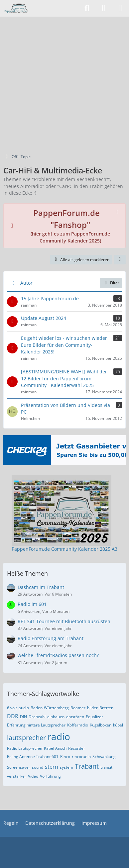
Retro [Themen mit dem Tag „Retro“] (65, 757)
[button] (120, 260)
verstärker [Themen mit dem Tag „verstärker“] (17, 776)
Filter (111, 283)
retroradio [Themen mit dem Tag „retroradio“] (81, 757)
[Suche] (87, 8)
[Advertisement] (64, 84)
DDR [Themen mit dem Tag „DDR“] (13, 716)
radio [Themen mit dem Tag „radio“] (59, 736)
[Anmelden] (104, 8)
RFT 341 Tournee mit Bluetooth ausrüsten (64, 621)
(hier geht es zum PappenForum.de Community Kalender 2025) (70, 227)
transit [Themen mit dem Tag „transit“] (106, 767)
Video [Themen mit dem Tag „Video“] (33, 776)
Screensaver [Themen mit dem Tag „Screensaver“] (19, 767)
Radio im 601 (32, 604)
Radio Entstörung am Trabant (51, 638)
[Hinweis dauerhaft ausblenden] (118, 211)
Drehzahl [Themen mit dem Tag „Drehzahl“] (37, 717)
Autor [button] (26, 283)
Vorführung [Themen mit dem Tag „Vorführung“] (50, 776)
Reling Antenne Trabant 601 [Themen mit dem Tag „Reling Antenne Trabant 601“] (33, 757)
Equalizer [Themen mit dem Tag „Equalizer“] (94, 717)
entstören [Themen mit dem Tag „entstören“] (75, 717)
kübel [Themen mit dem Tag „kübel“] (118, 725)
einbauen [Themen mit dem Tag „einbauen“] (56, 717)
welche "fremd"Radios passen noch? (58, 655)
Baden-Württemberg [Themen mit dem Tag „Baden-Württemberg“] (50, 708)
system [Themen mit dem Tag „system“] (66, 767)
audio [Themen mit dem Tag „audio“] (24, 708)
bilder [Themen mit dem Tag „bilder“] (92, 708)
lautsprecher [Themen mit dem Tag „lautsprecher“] (26, 738)
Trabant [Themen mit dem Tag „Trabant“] (87, 766)
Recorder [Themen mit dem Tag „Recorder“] (77, 748)
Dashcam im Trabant (41, 587)
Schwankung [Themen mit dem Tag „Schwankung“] (104, 757)
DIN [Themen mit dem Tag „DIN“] (23, 717)
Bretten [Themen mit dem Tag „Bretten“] (106, 708)
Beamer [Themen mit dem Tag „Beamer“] (78, 708)
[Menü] (120, 8)
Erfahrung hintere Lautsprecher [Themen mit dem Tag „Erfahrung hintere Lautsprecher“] (36, 725)
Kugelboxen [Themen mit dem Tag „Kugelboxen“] (101, 725)
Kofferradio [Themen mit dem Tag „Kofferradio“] (78, 725)
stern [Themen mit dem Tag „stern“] (52, 767)
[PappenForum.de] (16, 8)
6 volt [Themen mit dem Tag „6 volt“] (12, 708)
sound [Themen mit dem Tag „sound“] (38, 767)
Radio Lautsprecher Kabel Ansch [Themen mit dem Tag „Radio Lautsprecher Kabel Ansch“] (37, 748)
